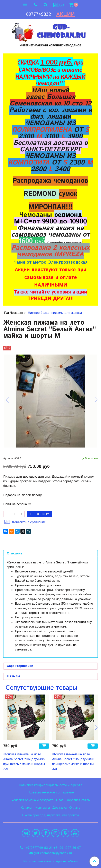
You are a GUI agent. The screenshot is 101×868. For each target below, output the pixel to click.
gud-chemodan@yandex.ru (53, 853)
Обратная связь (78, 800)
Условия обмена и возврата (32, 800)
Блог (60, 800)
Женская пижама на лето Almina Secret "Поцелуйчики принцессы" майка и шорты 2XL (24, 762)
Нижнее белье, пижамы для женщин (56, 313)
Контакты (43, 808)
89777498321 (39, 15)
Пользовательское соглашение (51, 793)
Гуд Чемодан (13, 313)
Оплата (75, 808)
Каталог (27, 808)
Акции (66, 14)
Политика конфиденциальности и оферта (50, 785)
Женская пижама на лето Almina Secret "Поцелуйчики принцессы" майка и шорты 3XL (73, 762)
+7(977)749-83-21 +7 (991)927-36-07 (53, 848)
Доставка (59, 808)
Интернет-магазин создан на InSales (50, 861)
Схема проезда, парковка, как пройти (50, 815)
